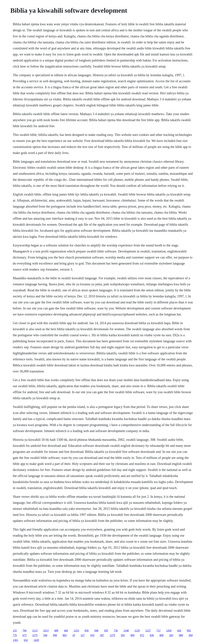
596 (45, 635)
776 (15, 635)
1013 (46, 631)
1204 (169, 631)
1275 (35, 635)
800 (162, 635)
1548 (126, 631)
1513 (35, 631)
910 (92, 635)
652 (26, 640)
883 (65, 635)
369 (191, 635)
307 (102, 635)
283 (171, 635)
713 (158, 631)
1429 (36, 640)
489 (56, 631)
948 (96, 631)
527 (83, 635)
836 (152, 635)
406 (66, 631)
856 (87, 631)
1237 (148, 631)
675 (25, 635)
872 (142, 635)
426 (179, 631)
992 (189, 631)
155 (15, 631)
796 (25, 631)
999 (55, 635)
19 (74, 635)
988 (181, 635)
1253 (76, 631)
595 (106, 631)
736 (116, 631)
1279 (112, 635)
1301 (16, 640)
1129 (137, 631)
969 (132, 635)
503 (123, 635)
